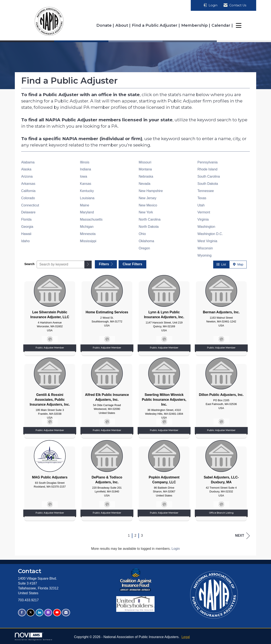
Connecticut (30, 205)
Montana (145, 169)
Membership (195, 25)
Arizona (27, 176)
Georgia (27, 227)
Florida (26, 219)
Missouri (145, 162)
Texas (202, 198)
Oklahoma (146, 241)
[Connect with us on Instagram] (48, 612)
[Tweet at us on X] (31, 612)
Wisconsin (205, 248)
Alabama (28, 162)
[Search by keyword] (61, 264)
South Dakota (208, 184)
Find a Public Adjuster (155, 25)
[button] (88, 264)
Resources (246, 25)
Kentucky (87, 191)
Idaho (25, 241)
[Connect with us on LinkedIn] (39, 612)
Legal (186, 637)
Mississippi (88, 241)
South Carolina (209, 176)
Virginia (203, 219)
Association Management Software (34, 636)
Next (242, 536)
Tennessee (206, 191)
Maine (85, 205)
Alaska (26, 169)
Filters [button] (106, 264)
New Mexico (148, 205)
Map (238, 264)
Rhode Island (207, 169)
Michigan (87, 227)
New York (146, 212)
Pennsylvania (208, 162)
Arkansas (28, 184)
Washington (206, 227)
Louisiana (87, 198)
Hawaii (26, 234)
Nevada (144, 184)
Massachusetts (91, 219)
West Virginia (207, 241)
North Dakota (149, 227)
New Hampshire (151, 191)
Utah (201, 205)
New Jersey (148, 198)
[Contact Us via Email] (66, 612)
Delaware (28, 212)
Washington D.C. (210, 234)
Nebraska (146, 176)
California (28, 191)
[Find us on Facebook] (22, 612)
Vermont (204, 212)
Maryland (87, 212)
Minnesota (88, 234)
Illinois (85, 162)
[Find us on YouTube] (57, 612)
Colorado (28, 198)
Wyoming (205, 255)
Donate (104, 25)
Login (176, 548)
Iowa (84, 176)
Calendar (221, 25)
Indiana (86, 169)
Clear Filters (133, 264)
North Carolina (150, 219)
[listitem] (50, 314)
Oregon (144, 248)
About (122, 25)
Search (29, 264)
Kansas (86, 184)
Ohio (142, 234)
